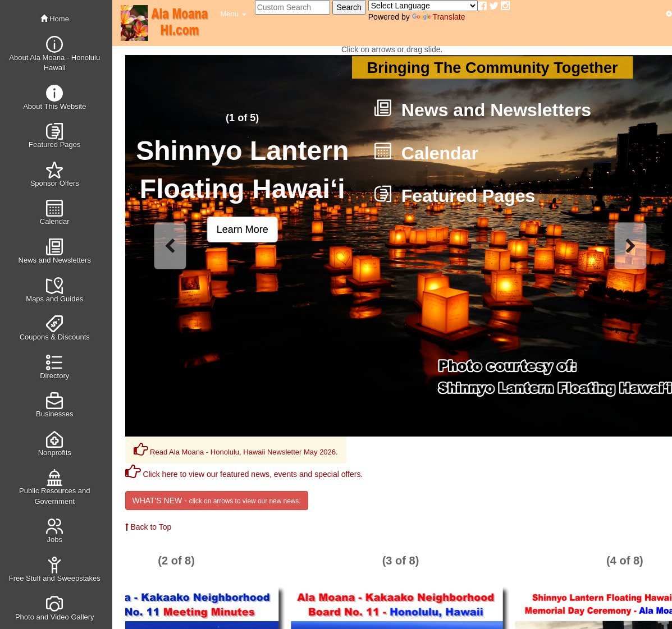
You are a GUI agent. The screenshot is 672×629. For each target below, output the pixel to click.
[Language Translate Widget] (423, 6)
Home (55, 19)
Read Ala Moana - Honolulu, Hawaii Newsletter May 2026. (236, 449)
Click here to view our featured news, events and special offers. (244, 474)
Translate (439, 17)
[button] (234, 14)
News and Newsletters (482, 110)
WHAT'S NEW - (217, 501)
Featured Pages (454, 196)
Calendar (426, 153)
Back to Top (148, 527)
